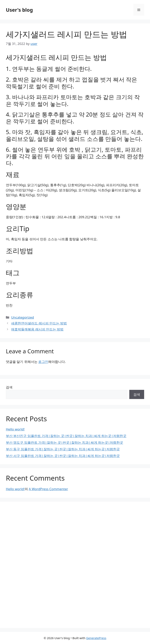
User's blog (19, 10)
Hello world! (15, 429)
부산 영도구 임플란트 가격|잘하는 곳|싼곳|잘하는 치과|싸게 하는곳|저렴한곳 (64, 442)
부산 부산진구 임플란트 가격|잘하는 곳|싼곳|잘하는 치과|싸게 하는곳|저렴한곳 (66, 436)
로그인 (43, 362)
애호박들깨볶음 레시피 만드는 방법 (37, 329)
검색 (9, 387)
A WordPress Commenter (48, 489)
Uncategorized (23, 317)
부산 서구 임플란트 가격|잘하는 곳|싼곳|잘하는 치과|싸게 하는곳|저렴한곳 (63, 456)
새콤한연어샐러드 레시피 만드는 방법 (39, 323)
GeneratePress (96, 638)
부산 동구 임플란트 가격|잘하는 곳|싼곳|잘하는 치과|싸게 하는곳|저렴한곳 (63, 449)
